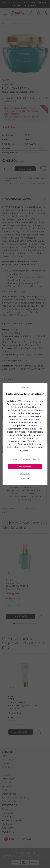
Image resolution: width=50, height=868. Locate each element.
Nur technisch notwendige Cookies (25, 459)
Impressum (25, 474)
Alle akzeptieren (25, 466)
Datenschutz (25, 478)
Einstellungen (35, 447)
